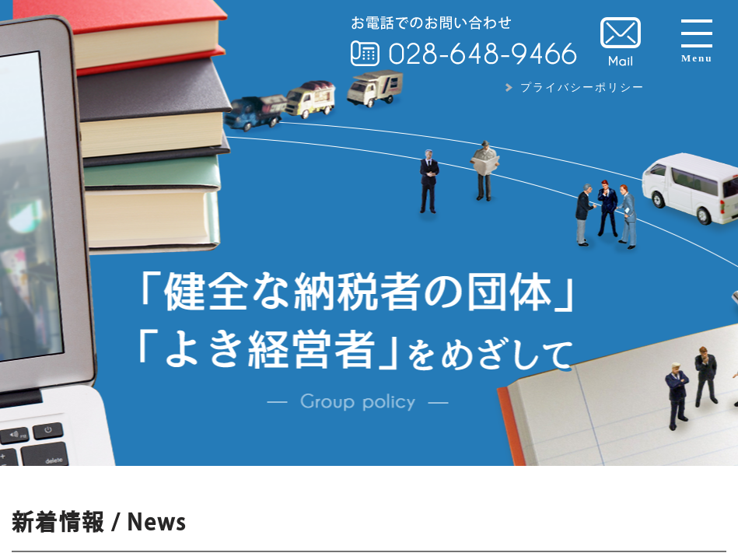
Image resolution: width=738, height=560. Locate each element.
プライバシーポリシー (582, 87)
